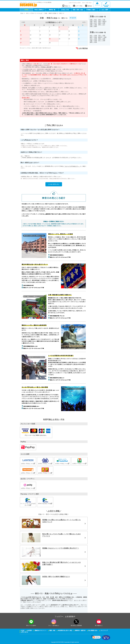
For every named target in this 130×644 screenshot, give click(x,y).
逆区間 (73, 18)
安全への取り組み (87, 3)
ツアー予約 (78, 6)
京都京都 (102, 23)
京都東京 (93, 21)
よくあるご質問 (104, 10)
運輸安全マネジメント (41, 631)
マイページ (97, 4)
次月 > (84, 22)
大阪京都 (93, 40)
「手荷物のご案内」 (45, 67)
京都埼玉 (93, 20)
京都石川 (93, 23)
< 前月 (23, 22)
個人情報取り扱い (93, 631)
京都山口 (102, 25)
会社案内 (30, 631)
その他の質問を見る (54, 184)
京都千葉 (102, 20)
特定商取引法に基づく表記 (65, 631)
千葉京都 (102, 36)
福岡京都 (93, 42)
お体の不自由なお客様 (75, 3)
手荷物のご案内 (91, 10)
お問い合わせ (25, 632)
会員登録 (106, 5)
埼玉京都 (93, 36)
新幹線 (88, 6)
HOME (26, 10)
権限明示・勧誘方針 (80, 631)
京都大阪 (93, 25)
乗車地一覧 (52, 10)
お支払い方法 (65, 10)
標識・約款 (52, 631)
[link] (96, 638)
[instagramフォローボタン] (54, 622)
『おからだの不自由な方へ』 (72, 166)
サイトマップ (104, 631)
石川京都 (93, 39)
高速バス (66, 6)
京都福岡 (93, 26)
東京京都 (93, 37)
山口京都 (102, 40)
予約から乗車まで (39, 10)
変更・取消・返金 (78, 10)
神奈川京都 (102, 37)
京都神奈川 (102, 21)
